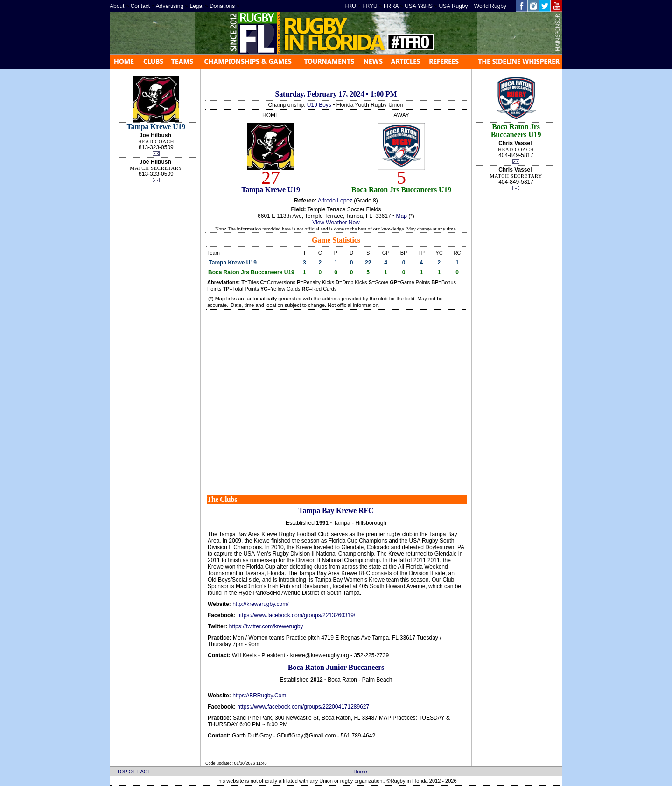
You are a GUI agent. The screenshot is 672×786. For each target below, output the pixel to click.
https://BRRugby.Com (259, 696)
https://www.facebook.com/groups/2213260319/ (296, 615)
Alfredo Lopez (335, 201)
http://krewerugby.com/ (261, 604)
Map (402, 216)
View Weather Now (336, 223)
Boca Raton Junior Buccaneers (336, 667)
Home (360, 772)
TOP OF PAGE (134, 772)
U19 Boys (319, 105)
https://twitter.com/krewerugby (266, 626)
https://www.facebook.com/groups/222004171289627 (303, 707)
